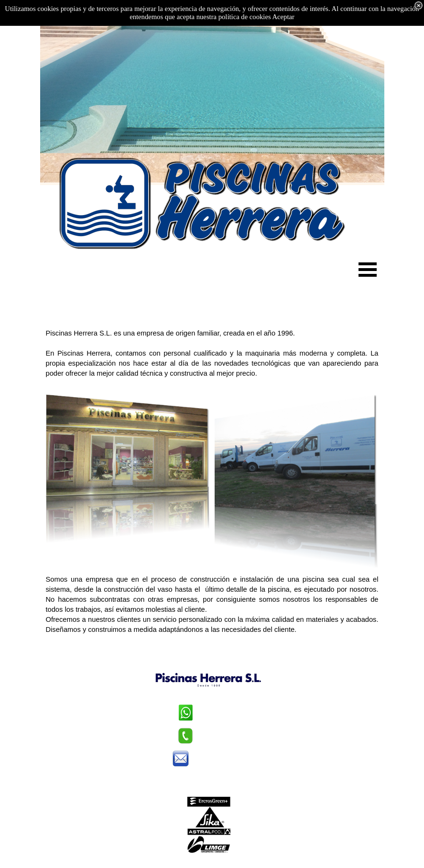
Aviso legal (209, 787)
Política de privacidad (208, 777)
